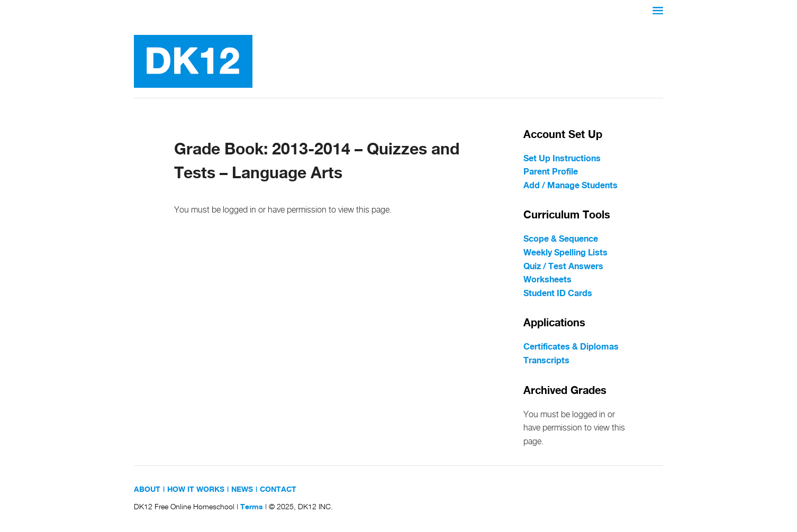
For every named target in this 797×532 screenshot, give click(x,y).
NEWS (242, 490)
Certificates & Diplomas (571, 347)
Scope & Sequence (561, 239)
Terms (252, 507)
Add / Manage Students (570, 186)
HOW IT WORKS (196, 490)
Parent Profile (551, 172)
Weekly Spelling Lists (565, 253)
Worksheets (547, 280)
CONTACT (278, 490)
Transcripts (546, 361)
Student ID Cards (558, 294)
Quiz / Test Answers (563, 267)
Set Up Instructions (562, 159)
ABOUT (147, 490)
